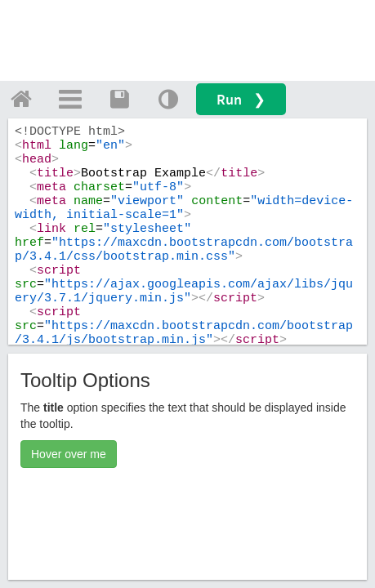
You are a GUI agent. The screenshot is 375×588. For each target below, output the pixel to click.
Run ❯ (241, 99)
